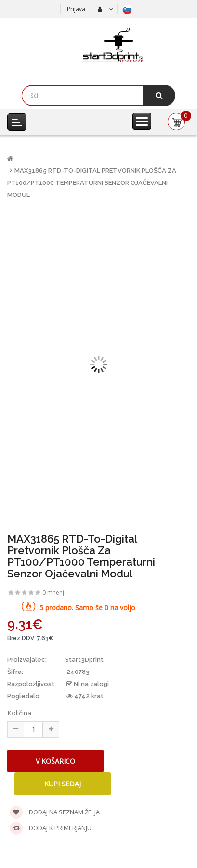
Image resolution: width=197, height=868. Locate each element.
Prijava (76, 9)
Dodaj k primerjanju (51, 828)
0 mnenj (53, 593)
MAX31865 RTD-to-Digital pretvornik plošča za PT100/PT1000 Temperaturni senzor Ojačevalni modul (92, 183)
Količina (19, 713)
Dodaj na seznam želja (55, 812)
